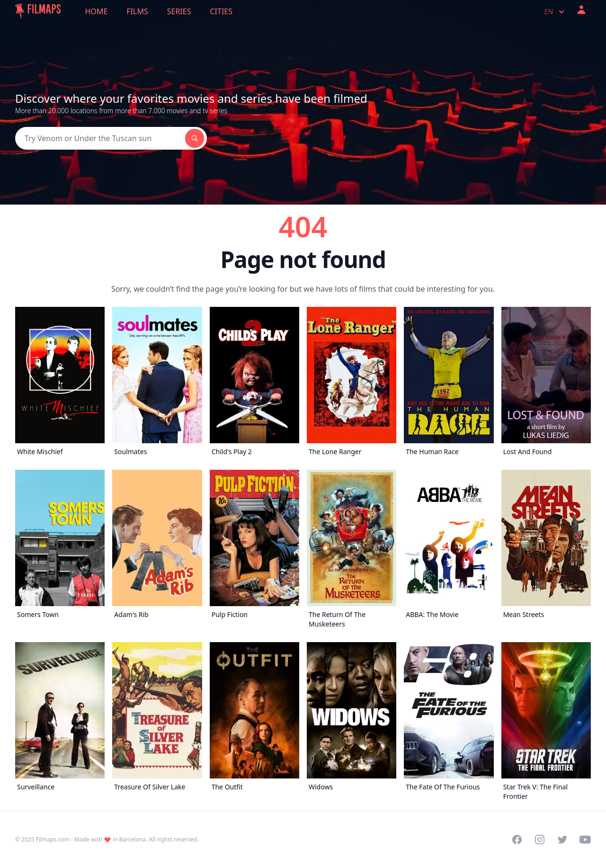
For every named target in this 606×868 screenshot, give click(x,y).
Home (97, 11)
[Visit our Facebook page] (517, 840)
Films (137, 11)
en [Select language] (555, 12)
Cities (221, 11)
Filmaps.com (53, 839)
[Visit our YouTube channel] (585, 840)
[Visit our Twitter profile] (562, 840)
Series (179, 11)
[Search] (100, 138)
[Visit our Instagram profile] (540, 840)
